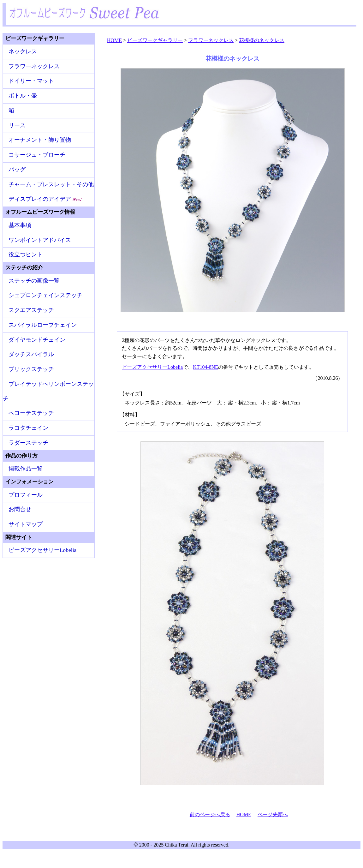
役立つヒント (26, 254)
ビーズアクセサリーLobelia (152, 367)
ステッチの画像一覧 (34, 281)
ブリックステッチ (31, 369)
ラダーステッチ (28, 443)
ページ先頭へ (273, 814)
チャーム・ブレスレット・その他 (51, 184)
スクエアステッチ (31, 310)
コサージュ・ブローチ (37, 155)
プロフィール (26, 495)
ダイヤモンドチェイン (37, 340)
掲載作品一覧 (26, 469)
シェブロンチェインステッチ (45, 295)
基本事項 (20, 225)
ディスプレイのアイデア (45, 199)
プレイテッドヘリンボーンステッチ (48, 391)
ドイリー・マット (31, 81)
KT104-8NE (205, 367)
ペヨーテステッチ (31, 413)
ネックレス (23, 51)
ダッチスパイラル (31, 354)
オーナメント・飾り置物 (40, 140)
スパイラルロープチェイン (43, 325)
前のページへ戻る (210, 814)
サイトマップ (26, 524)
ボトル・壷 (23, 96)
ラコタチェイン (28, 428)
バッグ (17, 170)
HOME (244, 814)
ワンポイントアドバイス (40, 240)
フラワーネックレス (34, 66)
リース (17, 125)
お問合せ (20, 509)
